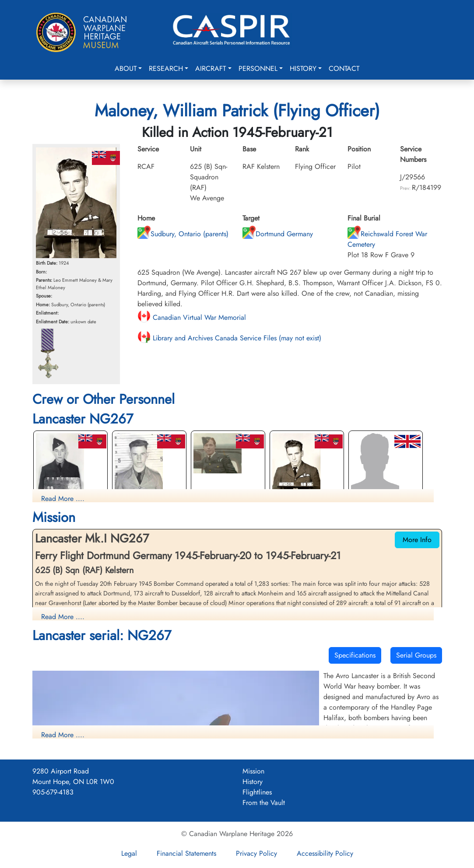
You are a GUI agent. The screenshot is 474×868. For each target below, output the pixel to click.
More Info (417, 540)
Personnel (258, 68)
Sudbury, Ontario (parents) (183, 234)
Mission (253, 771)
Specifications (355, 655)
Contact (344, 68)
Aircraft (211, 68)
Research (166, 68)
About (126, 68)
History (303, 68)
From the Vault (264, 803)
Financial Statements (186, 853)
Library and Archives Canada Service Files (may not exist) (229, 338)
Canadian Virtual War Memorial (192, 317)
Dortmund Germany (278, 234)
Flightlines (257, 792)
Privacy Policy (256, 853)
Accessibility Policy (325, 853)
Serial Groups (416, 655)
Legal (129, 853)
